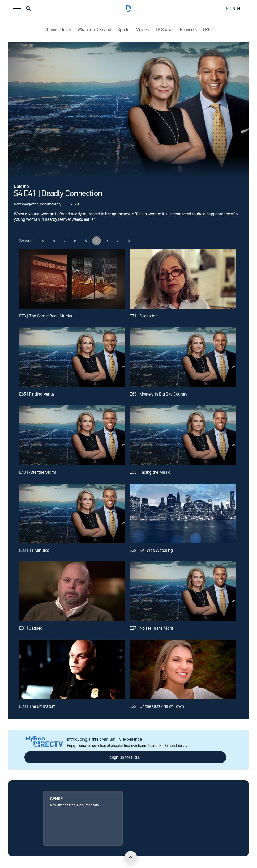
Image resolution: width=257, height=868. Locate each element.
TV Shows (164, 30)
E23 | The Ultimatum (37, 706)
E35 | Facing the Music (150, 472)
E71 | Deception (144, 316)
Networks (188, 30)
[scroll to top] (131, 857)
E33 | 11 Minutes (34, 550)
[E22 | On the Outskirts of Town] (183, 669)
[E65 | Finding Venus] (72, 357)
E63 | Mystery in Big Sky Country (159, 394)
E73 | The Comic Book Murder (46, 316)
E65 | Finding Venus (37, 394)
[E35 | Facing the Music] (183, 435)
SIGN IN (233, 9)
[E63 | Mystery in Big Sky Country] (183, 357)
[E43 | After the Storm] (72, 435)
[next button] (128, 241)
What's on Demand (94, 30)
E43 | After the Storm (38, 472)
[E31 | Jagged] (72, 591)
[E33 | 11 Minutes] (72, 513)
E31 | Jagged (31, 628)
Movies (142, 30)
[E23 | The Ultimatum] (72, 669)
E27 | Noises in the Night (151, 628)
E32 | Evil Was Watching (151, 550)
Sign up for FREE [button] (125, 757)
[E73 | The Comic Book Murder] (72, 279)
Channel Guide (58, 30)
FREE (208, 30)
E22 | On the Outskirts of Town (157, 706)
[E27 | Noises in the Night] (183, 591)
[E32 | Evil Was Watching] (183, 513)
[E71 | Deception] (183, 279)
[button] (17, 9)
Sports (123, 30)
